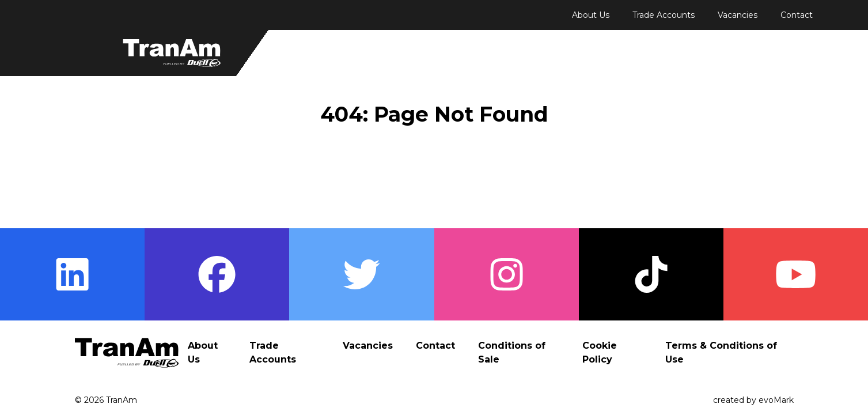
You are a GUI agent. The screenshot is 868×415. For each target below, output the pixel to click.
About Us (591, 15)
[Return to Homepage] (172, 53)
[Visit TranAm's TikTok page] (651, 274)
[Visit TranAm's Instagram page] (507, 274)
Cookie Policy (600, 352)
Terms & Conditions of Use (721, 352)
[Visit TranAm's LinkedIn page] (72, 274)
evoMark (776, 400)
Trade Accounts (664, 15)
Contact (797, 15)
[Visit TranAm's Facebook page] (217, 274)
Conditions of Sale (512, 352)
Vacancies (738, 15)
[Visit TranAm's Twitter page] (361, 274)
